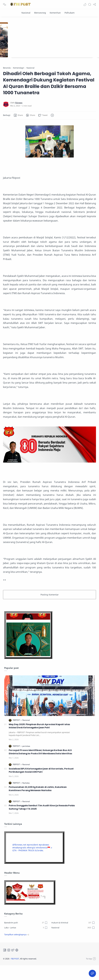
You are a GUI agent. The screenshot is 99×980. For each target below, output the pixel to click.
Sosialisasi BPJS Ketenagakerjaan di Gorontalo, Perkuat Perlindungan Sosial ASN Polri (41, 785)
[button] (85, 5)
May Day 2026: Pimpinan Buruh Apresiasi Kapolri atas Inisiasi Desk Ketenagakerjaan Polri (39, 741)
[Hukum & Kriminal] (73, 937)
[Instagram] (9, 965)
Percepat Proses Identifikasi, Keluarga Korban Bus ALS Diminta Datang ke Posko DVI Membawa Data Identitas (40, 766)
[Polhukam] (70, 13)
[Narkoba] (26, 797)
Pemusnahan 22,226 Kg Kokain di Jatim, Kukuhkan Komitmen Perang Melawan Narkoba (38, 803)
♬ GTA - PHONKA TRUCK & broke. (32, 864)
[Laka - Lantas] (26, 942)
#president (32, 859)
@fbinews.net (19, 859)
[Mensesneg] (40, 13)
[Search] (90, 5)
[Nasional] (26, 13)
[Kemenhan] (55, 13)
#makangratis (19, 862)
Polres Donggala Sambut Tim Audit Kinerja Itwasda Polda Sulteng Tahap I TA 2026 (42, 822)
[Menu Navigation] (5, 5)
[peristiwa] (26, 761)
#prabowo (44, 859)
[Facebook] (5, 965)
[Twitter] (13, 965)
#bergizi (31, 862)
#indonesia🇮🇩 (43, 862)
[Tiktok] (17, 965)
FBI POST (15, 973)
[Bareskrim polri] (26, 937)
